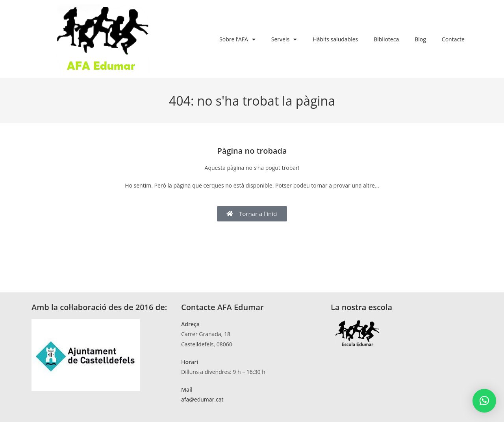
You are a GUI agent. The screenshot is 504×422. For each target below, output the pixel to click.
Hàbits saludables (335, 39)
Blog (420, 39)
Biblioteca (386, 39)
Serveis (284, 39)
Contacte (453, 39)
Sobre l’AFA (237, 39)
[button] (484, 401)
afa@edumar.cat (202, 399)
